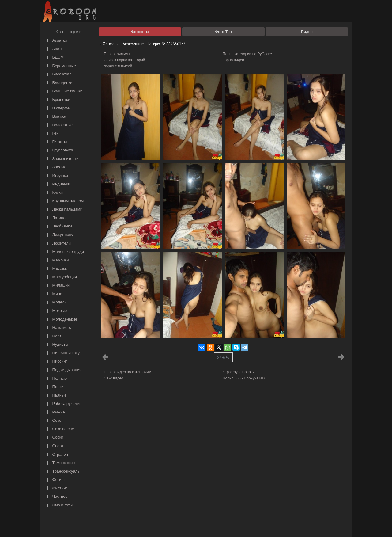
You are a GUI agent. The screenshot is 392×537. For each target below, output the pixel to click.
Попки (54, 387)
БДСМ (54, 57)
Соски (54, 438)
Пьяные (56, 396)
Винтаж (55, 117)
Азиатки (56, 41)
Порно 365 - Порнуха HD (244, 378)
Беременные (60, 66)
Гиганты (56, 142)
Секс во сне (60, 429)
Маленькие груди (64, 252)
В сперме (57, 108)
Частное (56, 497)
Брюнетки (58, 100)
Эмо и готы (59, 505)
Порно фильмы (117, 54)
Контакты (148, 525)
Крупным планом (64, 201)
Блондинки (59, 83)
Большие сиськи (64, 91)
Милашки (57, 286)
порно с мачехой (118, 66)
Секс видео (114, 378)
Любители (58, 244)
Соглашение (126, 525)
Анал (53, 49)
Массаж (56, 269)
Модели (56, 302)
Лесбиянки (58, 226)
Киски (54, 193)
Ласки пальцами (64, 209)
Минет (55, 294)
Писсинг (56, 362)
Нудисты (57, 345)
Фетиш (55, 480)
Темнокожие (60, 463)
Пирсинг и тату (62, 353)
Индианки (58, 184)
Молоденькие (61, 320)
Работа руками (62, 404)
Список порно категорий (124, 60)
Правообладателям (98, 525)
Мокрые (56, 311)
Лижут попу (59, 235)
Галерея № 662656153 (165, 44)
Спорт (54, 446)
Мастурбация (61, 277)
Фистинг (56, 488)
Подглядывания (63, 370)
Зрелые (56, 167)
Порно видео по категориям (128, 372)
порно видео (233, 60)
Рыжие (55, 412)
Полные (56, 379)
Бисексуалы (60, 74)
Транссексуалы (63, 472)
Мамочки (57, 260)
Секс (53, 421)
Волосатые (59, 125)
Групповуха (59, 150)
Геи (52, 133)
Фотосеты (108, 44)
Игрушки (57, 176)
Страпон (57, 455)
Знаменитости (62, 159)
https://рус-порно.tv (239, 372)
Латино (55, 218)
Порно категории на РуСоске (247, 54)
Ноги (53, 336)
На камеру (58, 328)
